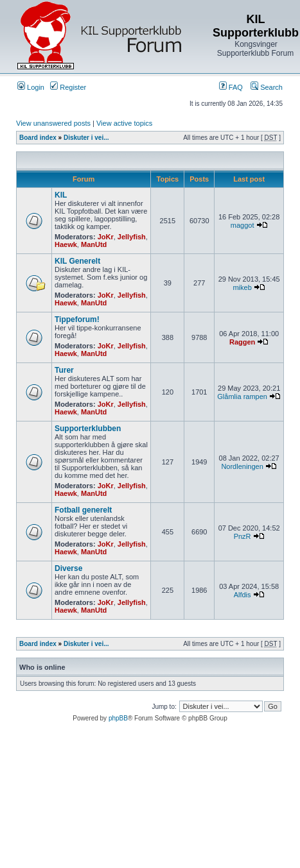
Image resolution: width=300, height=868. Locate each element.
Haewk (66, 244)
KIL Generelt (77, 261)
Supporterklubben (88, 429)
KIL (61, 195)
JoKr (106, 237)
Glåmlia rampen (242, 396)
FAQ (231, 87)
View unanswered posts (53, 123)
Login (31, 87)
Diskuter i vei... (86, 138)
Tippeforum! (77, 319)
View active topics (124, 123)
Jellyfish (132, 237)
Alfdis (243, 595)
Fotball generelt (83, 510)
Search (267, 87)
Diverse (68, 568)
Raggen (242, 342)
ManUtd (94, 244)
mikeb (242, 287)
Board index (38, 138)
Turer (64, 370)
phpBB (118, 718)
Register (68, 87)
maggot (243, 225)
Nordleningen (242, 466)
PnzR (243, 536)
